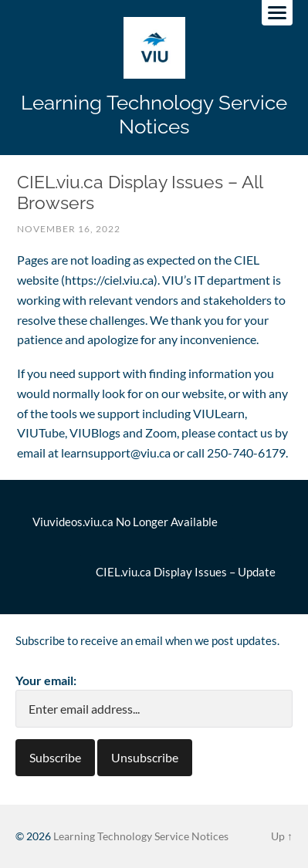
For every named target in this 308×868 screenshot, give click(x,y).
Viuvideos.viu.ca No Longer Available (125, 522)
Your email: (46, 680)
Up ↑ (282, 836)
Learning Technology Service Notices (154, 114)
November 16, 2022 (69, 229)
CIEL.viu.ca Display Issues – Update (186, 572)
